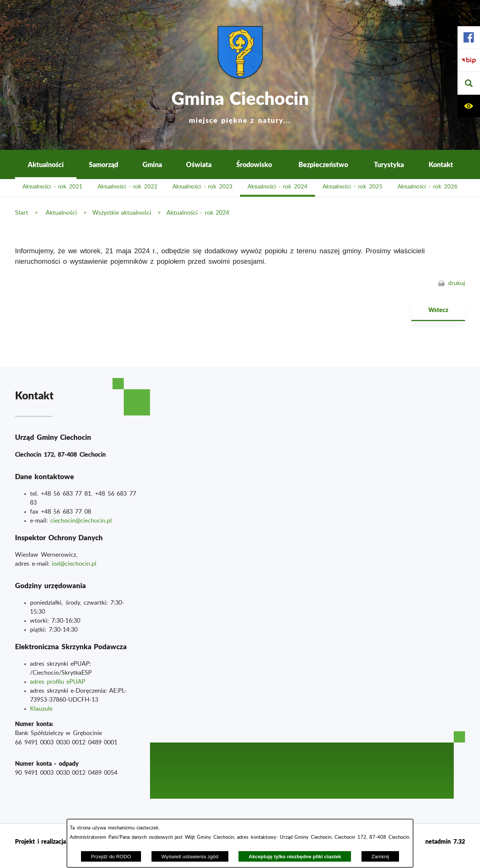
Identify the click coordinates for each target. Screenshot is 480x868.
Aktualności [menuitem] (46, 164)
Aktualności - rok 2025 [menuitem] (352, 187)
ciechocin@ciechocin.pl (81, 521)
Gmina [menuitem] (152, 164)
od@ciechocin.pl (75, 564)
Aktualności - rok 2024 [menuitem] (277, 187)
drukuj (457, 283)
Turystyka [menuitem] (389, 164)
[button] (469, 83)
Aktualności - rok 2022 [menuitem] (127, 187)
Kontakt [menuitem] (441, 164)
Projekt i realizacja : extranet (55, 841)
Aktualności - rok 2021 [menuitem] (52, 187)
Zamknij (380, 857)
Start (22, 213)
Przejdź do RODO (111, 857)
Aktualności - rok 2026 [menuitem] (427, 187)
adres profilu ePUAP (58, 682)
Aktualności (61, 213)
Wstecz (438, 310)
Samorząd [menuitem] (103, 164)
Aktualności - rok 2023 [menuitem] (202, 187)
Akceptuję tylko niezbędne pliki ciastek (295, 857)
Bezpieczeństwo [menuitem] (323, 164)
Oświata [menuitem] (199, 164)
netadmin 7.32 (445, 841)
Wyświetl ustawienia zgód (190, 857)
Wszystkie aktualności (122, 213)
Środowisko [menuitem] (254, 164)
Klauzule (41, 709)
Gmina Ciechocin (240, 105)
